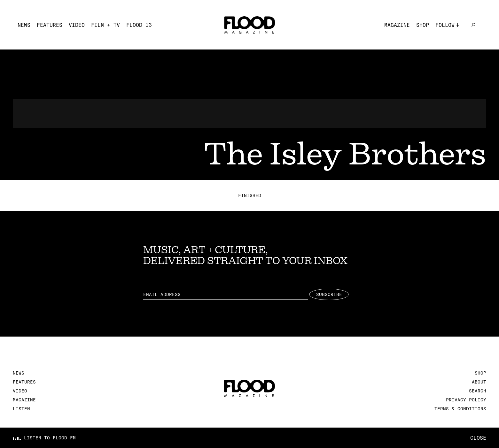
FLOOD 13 (139, 25)
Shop (423, 25)
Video (77, 25)
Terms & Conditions (460, 409)
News (24, 25)
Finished (250, 195)
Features (50, 25)
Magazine (397, 25)
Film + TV (105, 25)
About (479, 382)
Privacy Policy (466, 400)
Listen (21, 409)
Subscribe (329, 294)
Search (478, 391)
